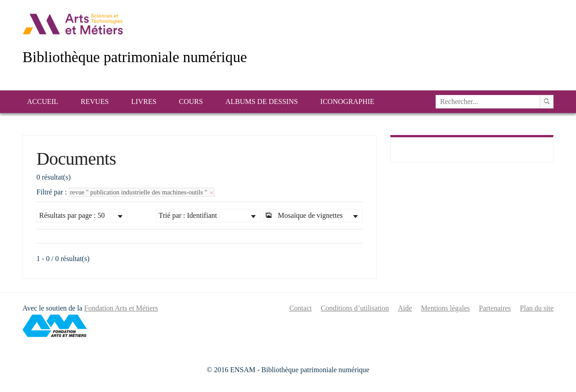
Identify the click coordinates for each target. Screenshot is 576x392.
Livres (144, 101)
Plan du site (537, 308)
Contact (301, 308)
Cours (191, 101)
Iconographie (347, 101)
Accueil (43, 101)
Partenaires (495, 308)
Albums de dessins (262, 101)
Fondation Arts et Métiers (121, 308)
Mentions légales (445, 308)
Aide (405, 308)
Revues (94, 101)
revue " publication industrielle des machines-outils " (142, 192)
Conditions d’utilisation (355, 308)
